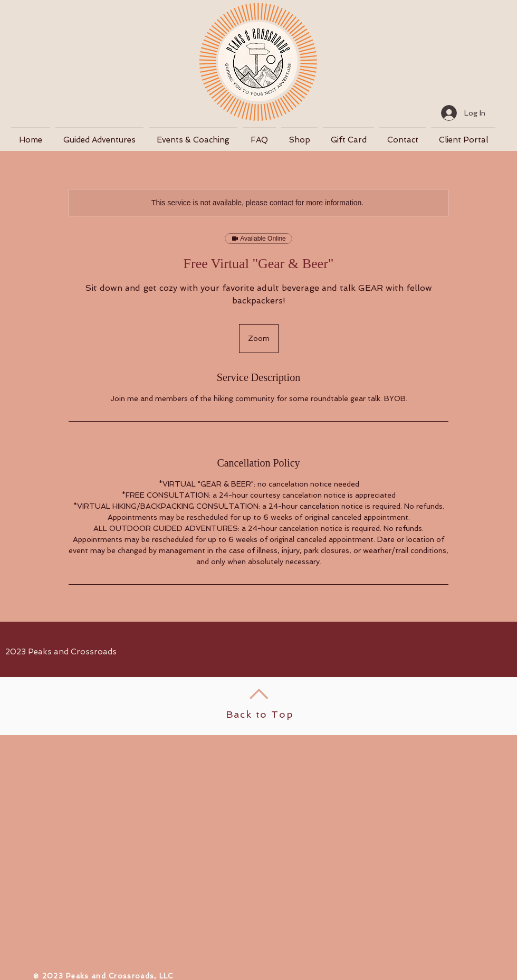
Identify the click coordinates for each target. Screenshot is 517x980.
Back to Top (260, 714)
